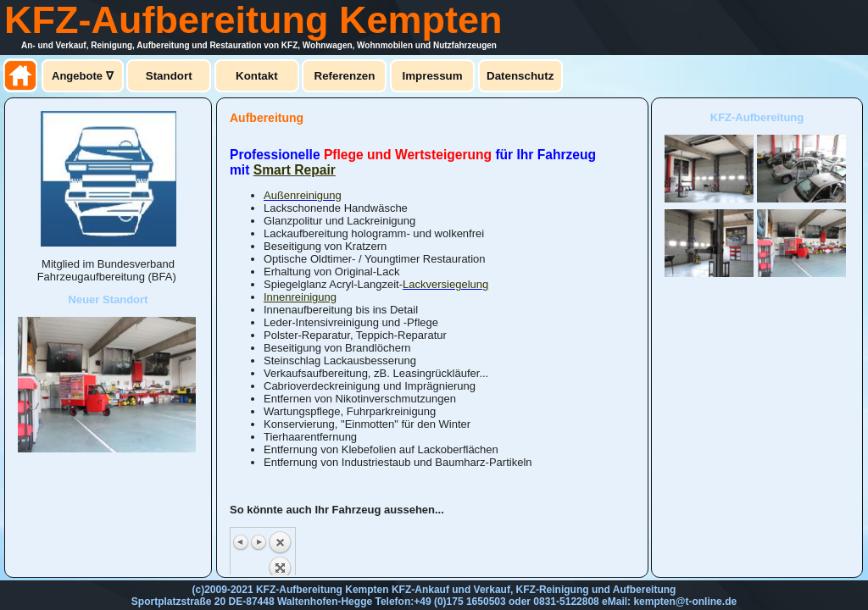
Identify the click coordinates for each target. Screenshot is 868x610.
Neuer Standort (108, 299)
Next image (259, 542)
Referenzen (345, 76)
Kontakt (257, 76)
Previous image (242, 542)
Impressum (433, 76)
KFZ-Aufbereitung (757, 117)
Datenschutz (520, 76)
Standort (169, 76)
